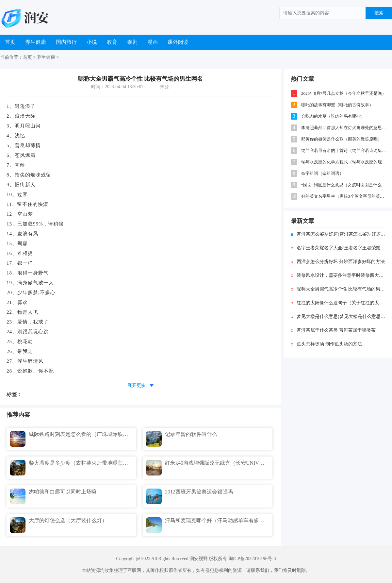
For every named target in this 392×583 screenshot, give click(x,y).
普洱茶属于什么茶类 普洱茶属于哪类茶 (333, 330)
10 (294, 196)
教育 (112, 42)
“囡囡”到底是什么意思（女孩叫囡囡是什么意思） (344, 185)
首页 (10, 42)
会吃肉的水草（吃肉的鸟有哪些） (333, 116)
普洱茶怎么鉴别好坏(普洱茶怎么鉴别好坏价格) (338, 234)
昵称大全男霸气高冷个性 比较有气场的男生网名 (338, 289)
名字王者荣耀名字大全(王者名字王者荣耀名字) (338, 248)
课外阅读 (178, 42)
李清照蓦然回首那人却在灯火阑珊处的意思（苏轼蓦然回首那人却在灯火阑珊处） (344, 128)
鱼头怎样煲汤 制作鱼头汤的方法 (326, 344)
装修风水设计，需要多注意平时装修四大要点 (338, 275)
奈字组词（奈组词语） (322, 173)
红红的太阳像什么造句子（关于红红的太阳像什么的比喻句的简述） (338, 303)
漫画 (153, 42)
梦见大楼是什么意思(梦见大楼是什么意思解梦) (338, 316)
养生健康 (36, 42)
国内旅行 (66, 42)
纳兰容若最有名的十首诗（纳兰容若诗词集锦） (344, 150)
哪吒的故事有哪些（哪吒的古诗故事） (337, 105)
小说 (92, 42)
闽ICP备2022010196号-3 (252, 559)
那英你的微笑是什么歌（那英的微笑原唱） (342, 139)
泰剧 (132, 42)
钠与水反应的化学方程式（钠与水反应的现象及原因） (344, 162)
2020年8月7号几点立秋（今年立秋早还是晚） (344, 93)
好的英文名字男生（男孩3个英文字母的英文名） (344, 196)
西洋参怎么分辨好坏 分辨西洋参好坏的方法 (338, 262)
